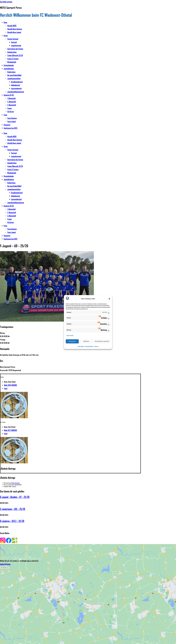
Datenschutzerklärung (89, 346)
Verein (6, 36)
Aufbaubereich (15, 85)
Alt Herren (11, 111)
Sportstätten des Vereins (15, 49)
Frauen (9, 108)
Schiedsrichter (12, 52)
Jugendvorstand (16, 45)
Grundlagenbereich (17, 82)
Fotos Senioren (12, 118)
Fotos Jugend (12, 121)
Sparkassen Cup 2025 (10, 128)
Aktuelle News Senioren (15, 29)
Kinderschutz (11, 72)
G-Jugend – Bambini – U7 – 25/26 (15, 497)
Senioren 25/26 (9, 95)
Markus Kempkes (16, 483)
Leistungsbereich (16, 88)
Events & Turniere (13, 59)
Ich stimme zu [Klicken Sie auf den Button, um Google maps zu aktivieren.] (4, 568)
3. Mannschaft (12, 105)
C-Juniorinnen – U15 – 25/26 (13, 509)
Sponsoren (7, 125)
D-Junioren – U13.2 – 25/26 (12, 521)
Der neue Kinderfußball (14, 75)
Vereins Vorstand (13, 39)
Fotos (5, 115)
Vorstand (14, 42)
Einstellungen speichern (102, 341)
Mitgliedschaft (12, 62)
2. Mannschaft (12, 102)
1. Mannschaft (12, 98)
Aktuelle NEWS (12, 26)
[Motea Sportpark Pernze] (14, 551)
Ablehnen (86, 341)
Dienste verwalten (70, 335)
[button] (109, 299)
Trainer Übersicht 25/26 (15, 55)
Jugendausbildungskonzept (16, 92)
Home (5, 22)
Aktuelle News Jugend (14, 32)
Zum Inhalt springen (6, 2)
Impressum (96, 346)
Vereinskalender (9, 65)
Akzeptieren (72, 341)
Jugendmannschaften (14, 78)
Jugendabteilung (9, 69)
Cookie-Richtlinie (81, 346)
